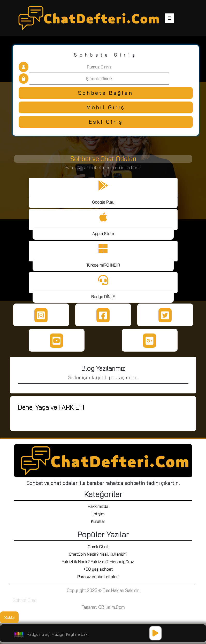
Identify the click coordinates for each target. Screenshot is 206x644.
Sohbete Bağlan (106, 93)
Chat (32, 600)
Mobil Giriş (106, 107)
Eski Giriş (106, 122)
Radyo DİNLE (103, 297)
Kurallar (98, 521)
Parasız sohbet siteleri (98, 577)
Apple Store (103, 234)
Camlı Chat (98, 547)
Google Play (103, 202)
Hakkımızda (98, 506)
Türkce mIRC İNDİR (103, 265)
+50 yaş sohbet (98, 569)
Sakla (9, 617)
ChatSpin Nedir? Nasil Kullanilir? (98, 554)
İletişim (98, 514)
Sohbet (20, 600)
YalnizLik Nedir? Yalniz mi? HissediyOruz (98, 562)
